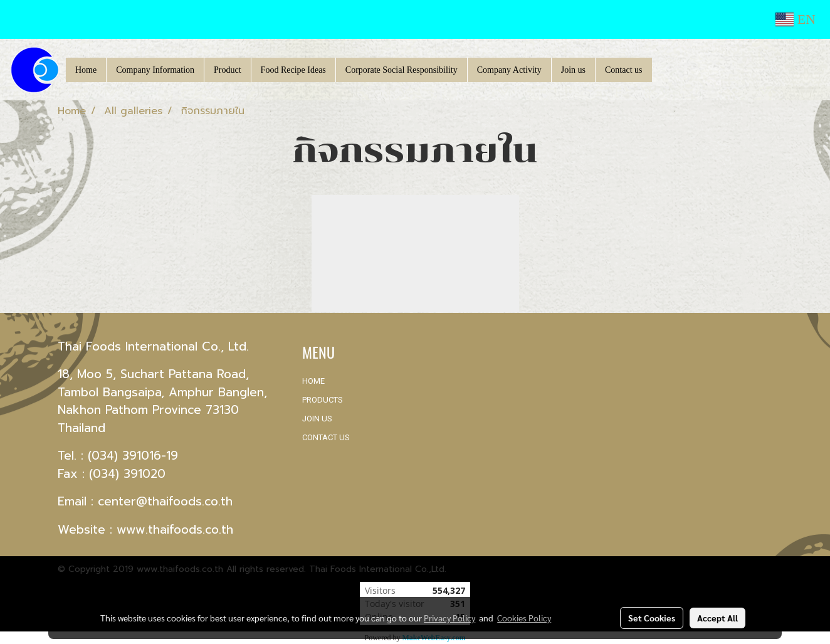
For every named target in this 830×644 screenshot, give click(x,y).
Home (86, 70)
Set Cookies (652, 618)
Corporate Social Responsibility (402, 70)
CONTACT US (326, 437)
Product (228, 70)
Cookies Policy (524, 618)
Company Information (155, 70)
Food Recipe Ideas (293, 70)
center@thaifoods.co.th (165, 501)
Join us (573, 70)
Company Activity (509, 70)
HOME (313, 381)
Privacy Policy (449, 618)
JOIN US (317, 419)
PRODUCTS (323, 400)
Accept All (717, 618)
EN (796, 19)
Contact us (624, 70)
